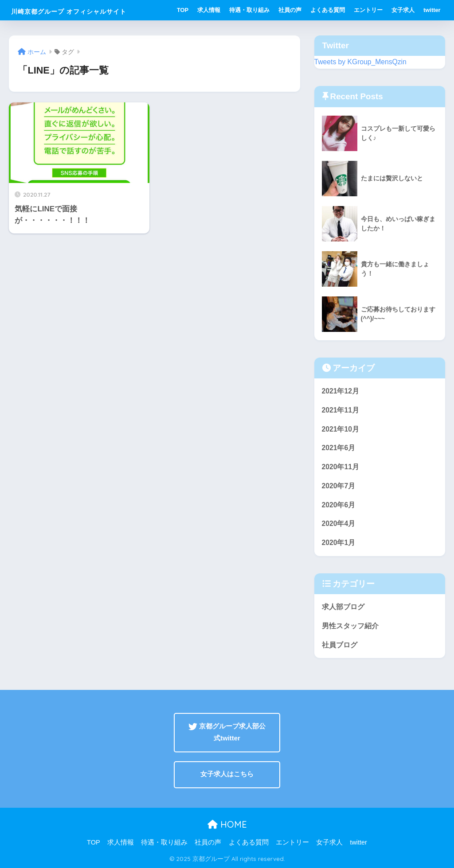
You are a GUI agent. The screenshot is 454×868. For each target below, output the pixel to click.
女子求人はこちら (227, 774)
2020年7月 (339, 486)
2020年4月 (339, 524)
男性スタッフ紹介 (350, 626)
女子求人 (403, 10)
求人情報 (209, 10)
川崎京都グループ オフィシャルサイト (69, 12)
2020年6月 (339, 505)
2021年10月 (340, 429)
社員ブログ (340, 645)
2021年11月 (340, 410)
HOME (227, 824)
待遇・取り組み (249, 10)
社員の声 (290, 10)
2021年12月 (340, 391)
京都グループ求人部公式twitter (227, 732)
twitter (432, 10)
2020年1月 (339, 543)
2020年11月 (340, 467)
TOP (183, 10)
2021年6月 (339, 448)
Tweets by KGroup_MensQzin (360, 62)
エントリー (368, 10)
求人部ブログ (343, 607)
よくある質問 (328, 10)
